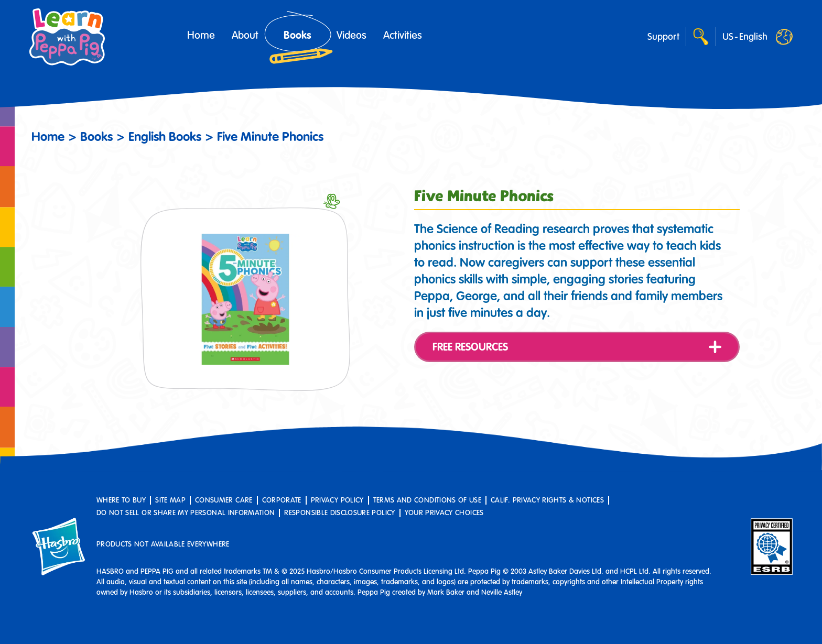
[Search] (701, 37)
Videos (351, 35)
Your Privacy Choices (444, 513)
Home (201, 35)
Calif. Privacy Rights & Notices (547, 500)
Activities (403, 35)
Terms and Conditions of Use (427, 500)
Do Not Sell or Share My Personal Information (186, 513)
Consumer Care (224, 500)
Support (663, 37)
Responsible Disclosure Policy (339, 513)
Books (298, 35)
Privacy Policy (337, 500)
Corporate (282, 500)
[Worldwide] (745, 37)
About (245, 35)
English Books (165, 137)
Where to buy (121, 500)
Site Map (170, 500)
